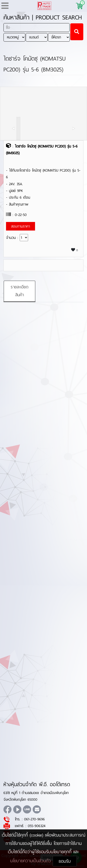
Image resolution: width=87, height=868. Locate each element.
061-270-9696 (34, 819)
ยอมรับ (65, 861)
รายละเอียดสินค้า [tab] (19, 291)
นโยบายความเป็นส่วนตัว (31, 861)
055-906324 (37, 826)
